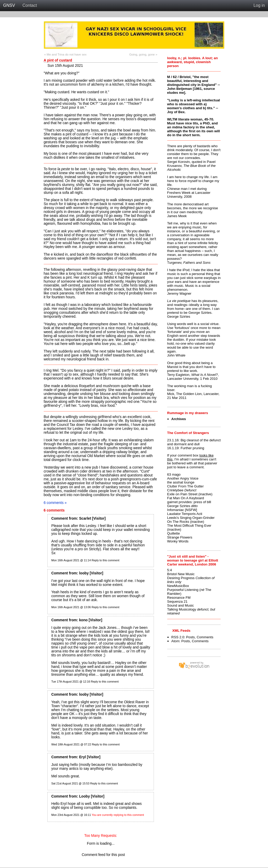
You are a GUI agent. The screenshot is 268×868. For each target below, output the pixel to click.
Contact (30, 5)
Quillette (174, 533)
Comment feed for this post (101, 855)
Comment (60, 518)
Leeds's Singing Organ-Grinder (191, 518)
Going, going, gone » (143, 54)
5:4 (170, 570)
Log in (259, 5)
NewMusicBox (178, 586)
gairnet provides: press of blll (189, 502)
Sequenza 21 (177, 601)
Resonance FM (179, 598)
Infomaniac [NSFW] (182, 510)
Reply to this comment (105, 560)
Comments (205, 637)
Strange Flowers (180, 537)
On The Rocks (178, 522)
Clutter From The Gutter (186, 486)
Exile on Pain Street (182, 494)
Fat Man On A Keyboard (186, 498)
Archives (179, 419)
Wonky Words (178, 541)
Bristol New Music (181, 574)
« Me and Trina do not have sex (65, 54)
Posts (190, 637)
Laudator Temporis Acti (185, 514)
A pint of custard (58, 60)
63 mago (174, 474)
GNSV (9, 5)
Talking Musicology (182, 609)
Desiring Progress (181, 578)
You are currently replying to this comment (118, 815)
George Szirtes (179, 506)
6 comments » (55, 503)
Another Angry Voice (183, 478)
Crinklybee (175, 490)
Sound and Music (181, 605)
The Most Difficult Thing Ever (189, 526)
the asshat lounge (181, 482)
